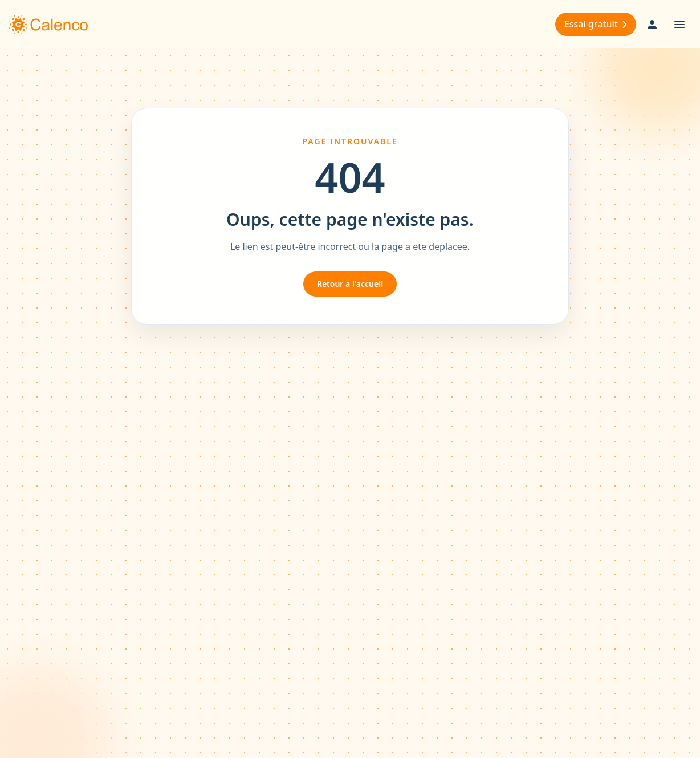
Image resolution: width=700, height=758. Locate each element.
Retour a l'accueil (350, 284)
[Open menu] (679, 25)
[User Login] (652, 25)
